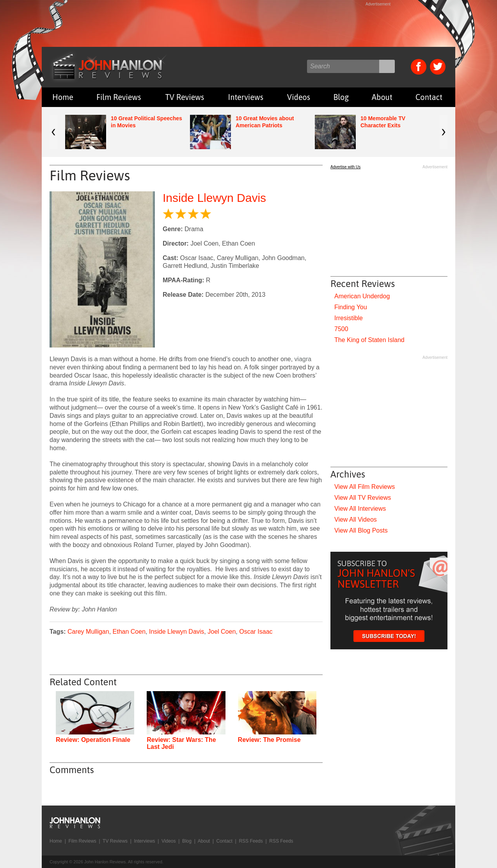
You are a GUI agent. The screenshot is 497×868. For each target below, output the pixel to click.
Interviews (246, 97)
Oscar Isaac (256, 632)
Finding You (351, 307)
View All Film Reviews (365, 487)
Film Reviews (119, 97)
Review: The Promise (269, 740)
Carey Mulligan (88, 632)
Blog (341, 97)
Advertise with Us (345, 167)
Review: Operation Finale (93, 740)
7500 (341, 329)
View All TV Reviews (363, 498)
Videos (299, 97)
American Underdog (362, 296)
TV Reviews (185, 97)
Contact (429, 97)
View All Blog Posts (361, 530)
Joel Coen (222, 632)
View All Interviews (360, 509)
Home (63, 97)
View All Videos (356, 520)
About (382, 97)
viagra (303, 359)
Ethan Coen (129, 632)
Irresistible (349, 318)
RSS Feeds (251, 841)
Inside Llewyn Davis (214, 198)
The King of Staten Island (369, 340)
